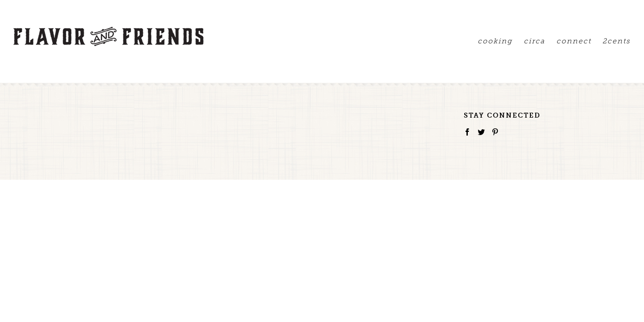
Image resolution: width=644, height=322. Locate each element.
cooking (468, 41)
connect (565, 41)
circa (517, 41)
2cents (616, 41)
